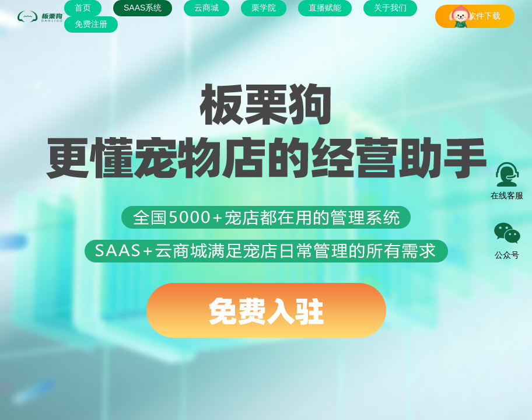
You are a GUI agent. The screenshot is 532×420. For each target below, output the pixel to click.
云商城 (206, 8)
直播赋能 (325, 8)
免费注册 (91, 24)
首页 (83, 8)
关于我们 (390, 8)
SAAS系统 (143, 8)
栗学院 (264, 8)
